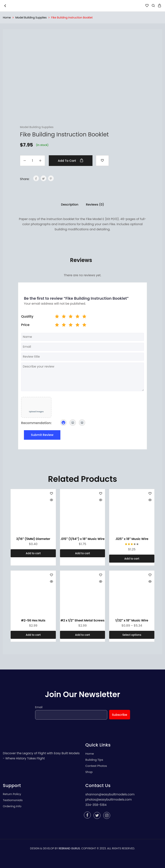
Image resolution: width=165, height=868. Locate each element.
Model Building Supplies (31, 18)
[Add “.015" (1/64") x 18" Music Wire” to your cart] (83, 553)
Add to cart (71, 161)
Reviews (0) (95, 205)
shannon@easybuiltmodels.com (110, 794)
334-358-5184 (96, 805)
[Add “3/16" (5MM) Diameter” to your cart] (33, 553)
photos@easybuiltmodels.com (109, 800)
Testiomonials (13, 800)
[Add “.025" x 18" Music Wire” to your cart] (132, 559)
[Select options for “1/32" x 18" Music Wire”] (132, 635)
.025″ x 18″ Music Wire (132, 539)
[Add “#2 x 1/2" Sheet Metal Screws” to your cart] (83, 635)
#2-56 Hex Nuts (33, 620)
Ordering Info (12, 806)
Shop (89, 772)
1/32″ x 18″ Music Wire (132, 620)
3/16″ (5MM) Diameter (33, 539)
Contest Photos (96, 766)
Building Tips (94, 760)
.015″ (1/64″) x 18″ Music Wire (82, 539)
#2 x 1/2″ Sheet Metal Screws (82, 620)
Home (7, 18)
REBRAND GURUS (69, 848)
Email (39, 707)
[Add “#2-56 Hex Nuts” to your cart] (33, 635)
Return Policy (12, 794)
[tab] (70, 205)
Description (70, 205)
